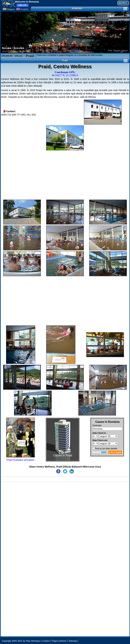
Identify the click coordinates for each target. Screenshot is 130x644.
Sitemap (73, 641)
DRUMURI (7, 56)
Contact (46, 641)
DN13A (19, 56)
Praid (30, 56)
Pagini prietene (59, 641)
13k (22, 5)
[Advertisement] (65, 175)
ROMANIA (100, 9)
